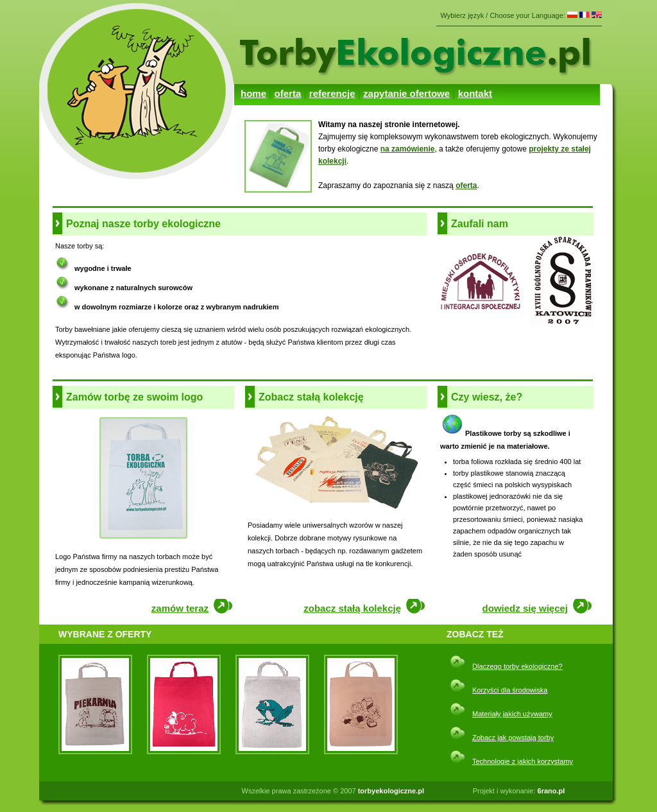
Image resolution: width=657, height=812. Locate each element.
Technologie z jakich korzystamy (523, 761)
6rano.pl (551, 791)
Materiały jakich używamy (512, 714)
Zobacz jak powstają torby (513, 738)
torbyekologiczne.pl (391, 791)
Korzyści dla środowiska (510, 690)
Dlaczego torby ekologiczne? (517, 666)
